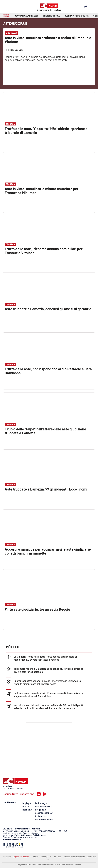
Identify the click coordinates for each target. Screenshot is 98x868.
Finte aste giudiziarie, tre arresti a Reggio (37, 609)
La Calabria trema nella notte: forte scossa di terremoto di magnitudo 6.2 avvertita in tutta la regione (45, 658)
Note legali (58, 857)
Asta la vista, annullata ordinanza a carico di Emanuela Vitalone (48, 40)
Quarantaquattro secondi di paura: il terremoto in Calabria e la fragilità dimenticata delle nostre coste (47, 682)
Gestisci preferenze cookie (74, 857)
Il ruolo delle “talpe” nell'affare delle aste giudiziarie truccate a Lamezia (45, 431)
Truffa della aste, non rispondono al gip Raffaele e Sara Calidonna (48, 371)
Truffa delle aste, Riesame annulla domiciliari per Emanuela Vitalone (44, 251)
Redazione (7, 857)
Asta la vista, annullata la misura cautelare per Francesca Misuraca (42, 191)
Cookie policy (46, 857)
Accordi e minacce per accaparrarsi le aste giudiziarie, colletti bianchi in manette (48, 551)
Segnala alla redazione (22, 857)
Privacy (35, 857)
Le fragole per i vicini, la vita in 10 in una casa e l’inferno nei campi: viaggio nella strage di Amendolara (49, 694)
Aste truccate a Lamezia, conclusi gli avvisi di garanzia (48, 309)
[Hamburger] (4, 6)
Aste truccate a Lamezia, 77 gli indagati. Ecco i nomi (46, 489)
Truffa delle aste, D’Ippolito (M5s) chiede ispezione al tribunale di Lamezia (47, 131)
